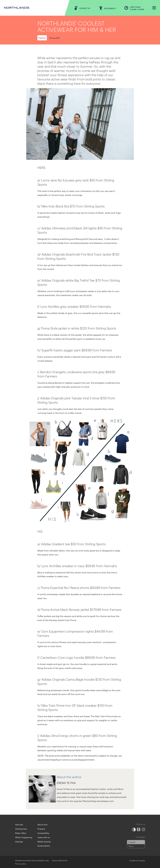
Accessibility (43, 833)
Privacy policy (21, 864)
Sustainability (44, 846)
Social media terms (60, 860)
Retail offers (21, 833)
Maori (131, 846)
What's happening (24, 837)
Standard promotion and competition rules (32, 860)
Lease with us (44, 837)
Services (19, 824)
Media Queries (44, 842)
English (132, 842)
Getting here (21, 829)
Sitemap (19, 842)
